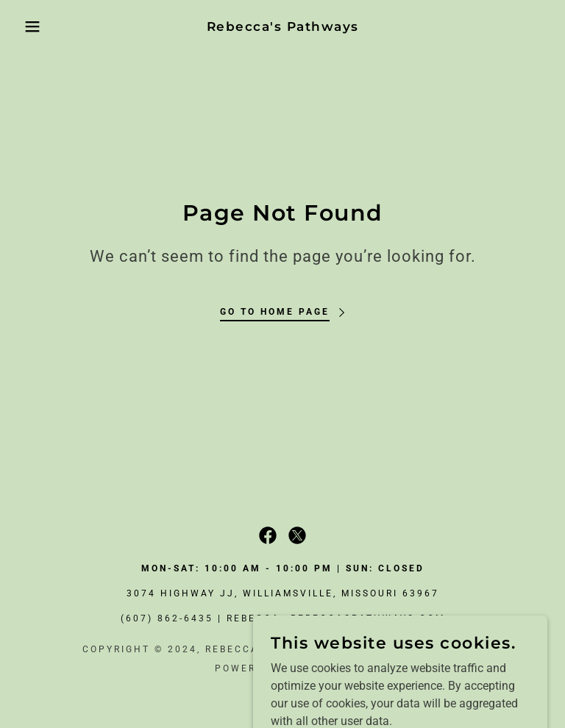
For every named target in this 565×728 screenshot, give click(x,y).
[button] (28, 26)
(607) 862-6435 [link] (167, 618)
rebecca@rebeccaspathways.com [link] (336, 618)
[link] (282, 27)
